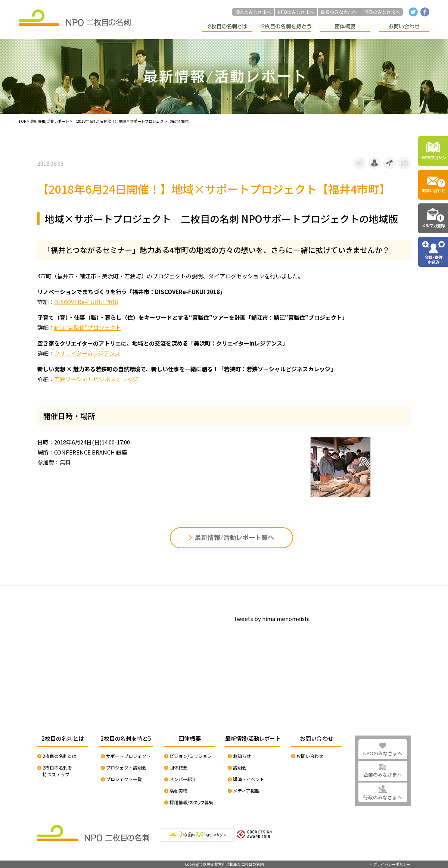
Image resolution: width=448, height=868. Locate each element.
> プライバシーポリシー (390, 864)
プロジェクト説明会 (126, 767)
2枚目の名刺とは (60, 756)
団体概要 (178, 767)
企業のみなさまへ (339, 12)
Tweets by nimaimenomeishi (271, 619)
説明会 (240, 767)
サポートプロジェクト (128, 756)
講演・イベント (249, 779)
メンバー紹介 (183, 779)
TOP (22, 121)
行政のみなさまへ (382, 12)
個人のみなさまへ (253, 12)
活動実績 (178, 791)
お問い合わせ (310, 756)
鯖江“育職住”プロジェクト (88, 327)
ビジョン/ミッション (191, 756)
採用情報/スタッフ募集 (191, 802)
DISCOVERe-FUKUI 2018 (86, 302)
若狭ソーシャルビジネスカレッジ (96, 379)
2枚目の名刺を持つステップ (57, 771)
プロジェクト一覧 (124, 779)
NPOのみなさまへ (296, 12)
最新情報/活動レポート (50, 121)
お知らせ (242, 756)
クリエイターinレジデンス (87, 353)
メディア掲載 (246, 791)
